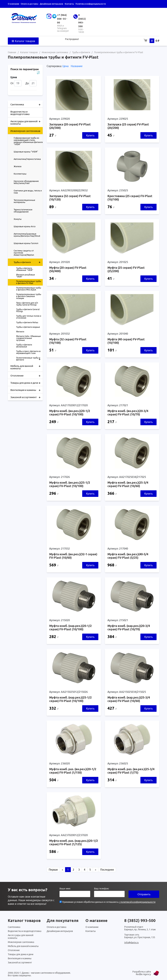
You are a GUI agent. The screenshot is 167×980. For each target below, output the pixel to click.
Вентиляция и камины (27, 390)
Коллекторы (20, 174)
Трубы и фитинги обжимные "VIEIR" (25, 269)
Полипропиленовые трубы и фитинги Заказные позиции (29, 296)
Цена (66, 66)
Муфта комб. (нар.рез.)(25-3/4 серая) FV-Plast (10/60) (129, 699)
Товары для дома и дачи (27, 383)
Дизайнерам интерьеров (51, 4)
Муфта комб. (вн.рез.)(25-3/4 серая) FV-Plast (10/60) (128, 484)
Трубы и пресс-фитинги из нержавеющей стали (28, 352)
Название (77, 66)
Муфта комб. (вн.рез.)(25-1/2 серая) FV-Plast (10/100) (70, 484)
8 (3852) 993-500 (140, 921)
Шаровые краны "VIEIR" (26, 152)
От (16, 83)
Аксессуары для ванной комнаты (27, 121)
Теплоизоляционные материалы (24, 201)
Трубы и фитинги (28, 262)
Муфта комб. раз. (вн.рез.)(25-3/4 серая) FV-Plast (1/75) (131, 771)
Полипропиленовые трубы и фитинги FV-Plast (29, 282)
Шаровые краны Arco (25, 226)
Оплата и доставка (29, 4)
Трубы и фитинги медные (28, 327)
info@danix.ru (131, 943)
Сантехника (27, 104)
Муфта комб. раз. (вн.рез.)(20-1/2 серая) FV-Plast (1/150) (73, 771)
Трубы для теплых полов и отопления (29, 317)
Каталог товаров (23, 41)
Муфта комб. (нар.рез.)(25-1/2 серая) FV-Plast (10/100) (70, 699)
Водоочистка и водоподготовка (20, 113)
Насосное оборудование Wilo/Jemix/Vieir (26, 182)
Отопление (27, 375)
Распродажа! (72, 39)
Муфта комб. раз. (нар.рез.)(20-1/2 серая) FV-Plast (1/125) (74, 842)
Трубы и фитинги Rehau (27, 322)
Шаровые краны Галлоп (26, 243)
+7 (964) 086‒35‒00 (62, 19)
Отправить (144, 894)
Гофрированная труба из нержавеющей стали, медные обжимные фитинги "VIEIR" (28, 141)
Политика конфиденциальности (91, 4)
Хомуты (18, 219)
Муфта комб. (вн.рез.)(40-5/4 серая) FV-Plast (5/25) (128, 556)
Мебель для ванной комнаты (27, 366)
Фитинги (20, 332)
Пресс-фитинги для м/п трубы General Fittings (27, 304)
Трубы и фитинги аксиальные (24, 346)
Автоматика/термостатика (27, 159)
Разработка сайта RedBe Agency (142, 973)
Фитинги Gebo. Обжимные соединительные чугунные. (28, 338)
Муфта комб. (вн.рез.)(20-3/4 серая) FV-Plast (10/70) (128, 413)
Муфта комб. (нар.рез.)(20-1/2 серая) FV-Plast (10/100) (70, 627)
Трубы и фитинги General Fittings (28, 310)
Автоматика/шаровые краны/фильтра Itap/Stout (27, 235)
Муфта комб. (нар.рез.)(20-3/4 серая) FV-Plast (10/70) (129, 627)
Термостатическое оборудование (23, 211)
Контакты (69, 4)
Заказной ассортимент (27, 397)
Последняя (107, 870)
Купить (90, 135)
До (31, 83)
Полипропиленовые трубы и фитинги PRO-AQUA (29, 289)
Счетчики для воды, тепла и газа (28, 192)
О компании (13, 4)
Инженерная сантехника (27, 131)
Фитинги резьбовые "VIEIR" (26, 276)
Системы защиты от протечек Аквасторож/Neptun (24, 253)
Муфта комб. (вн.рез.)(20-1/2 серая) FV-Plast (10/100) (70, 413)
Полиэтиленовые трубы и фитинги (29, 359)
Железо (18, 166)
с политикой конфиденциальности (137, 902)
